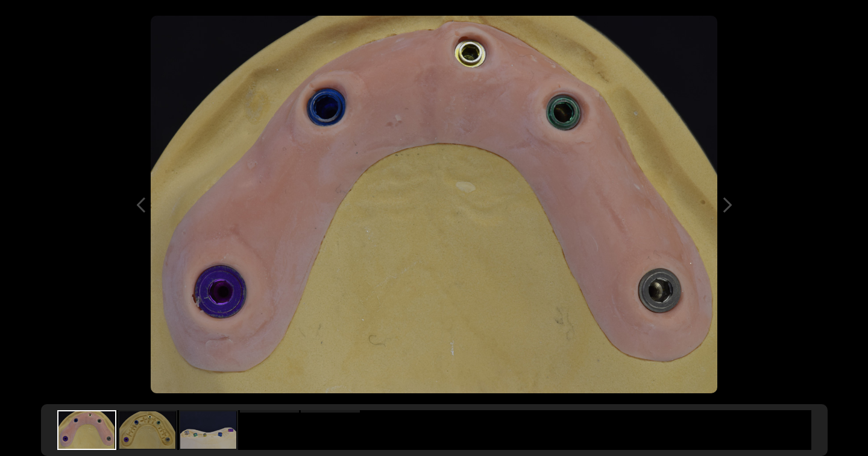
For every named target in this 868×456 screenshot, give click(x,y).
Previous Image (141, 205)
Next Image (727, 205)
